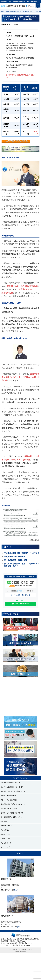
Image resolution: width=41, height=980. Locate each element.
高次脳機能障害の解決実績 (15, 557)
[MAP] (16, 890)
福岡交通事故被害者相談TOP (11, 11)
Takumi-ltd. (23, 951)
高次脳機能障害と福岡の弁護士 (16, 560)
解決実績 (26, 11)
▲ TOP (20, 931)
